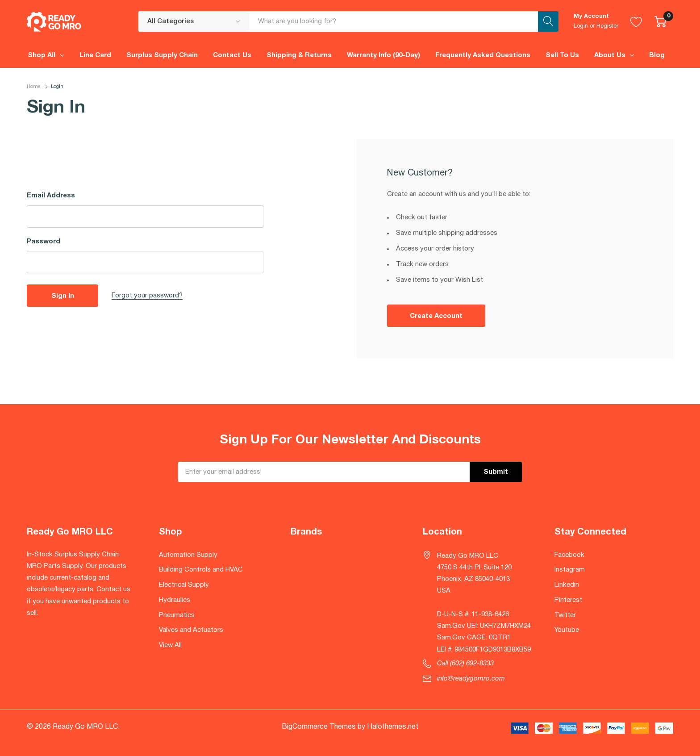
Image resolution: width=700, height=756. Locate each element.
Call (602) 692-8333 (465, 664)
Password (44, 242)
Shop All (42, 55)
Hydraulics (175, 600)
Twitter (565, 615)
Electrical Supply (184, 585)
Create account (436, 316)
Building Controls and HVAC (201, 570)
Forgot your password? (147, 296)
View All (170, 645)
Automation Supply (188, 555)
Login (581, 26)
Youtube (567, 630)
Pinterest (568, 600)
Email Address (51, 196)
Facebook (569, 555)
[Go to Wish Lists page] (636, 21)
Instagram (570, 570)
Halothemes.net (393, 727)
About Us (610, 55)
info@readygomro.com (471, 679)
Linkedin (567, 585)
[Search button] (548, 21)
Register (607, 26)
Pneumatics (177, 615)
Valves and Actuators (191, 630)
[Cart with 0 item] (660, 21)
